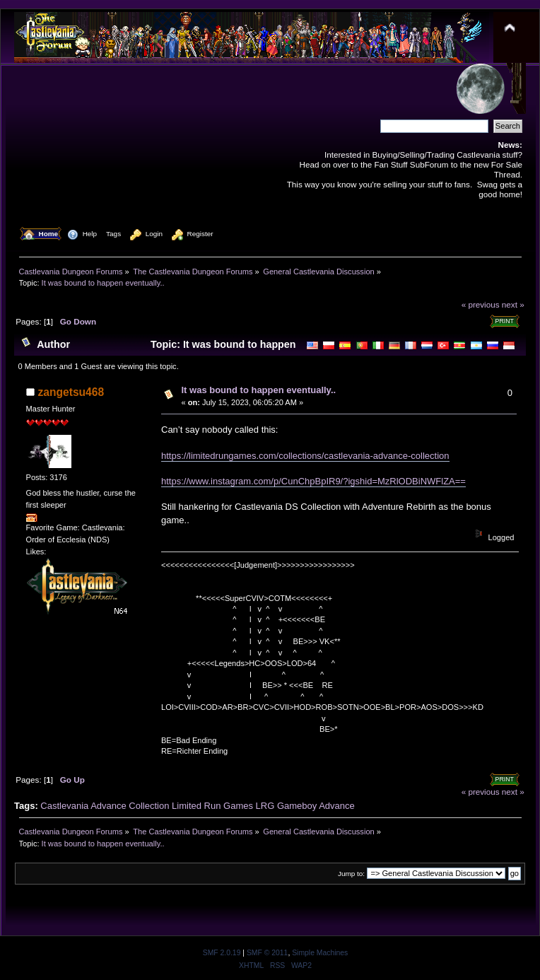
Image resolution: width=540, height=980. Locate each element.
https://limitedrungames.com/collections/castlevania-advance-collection (305, 456)
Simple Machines (320, 953)
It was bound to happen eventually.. (259, 390)
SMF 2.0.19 (222, 953)
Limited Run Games (212, 806)
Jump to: (351, 874)
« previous (481, 304)
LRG (265, 806)
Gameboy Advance (316, 806)
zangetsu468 (71, 392)
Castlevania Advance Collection (105, 806)
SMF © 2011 (267, 953)
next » (513, 304)
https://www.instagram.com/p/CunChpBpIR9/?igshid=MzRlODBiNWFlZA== (313, 481)
